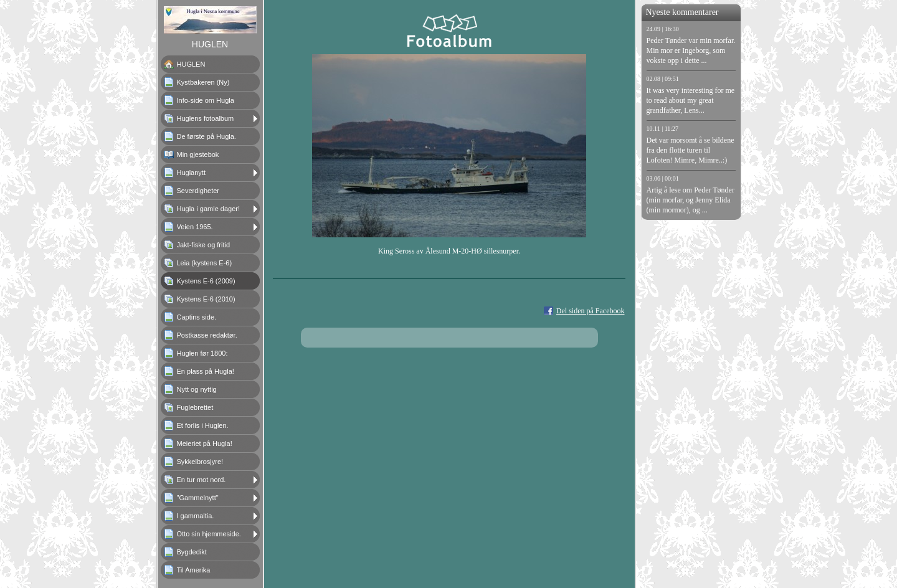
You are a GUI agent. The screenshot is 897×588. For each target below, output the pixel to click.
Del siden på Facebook (591, 311)
